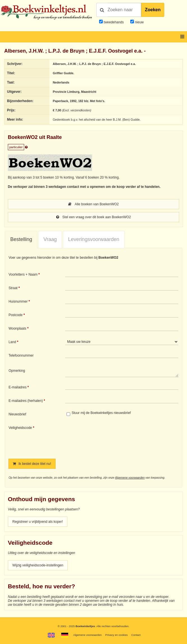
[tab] (21, 240)
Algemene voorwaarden (130, 478)
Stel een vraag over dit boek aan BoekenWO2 (93, 217)
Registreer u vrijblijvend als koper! (38, 522)
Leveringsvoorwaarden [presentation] (94, 239)
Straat (13, 288)
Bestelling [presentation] (21, 239)
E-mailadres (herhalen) (26, 401)
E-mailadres (17, 387)
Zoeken (153, 10)
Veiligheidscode (20, 428)
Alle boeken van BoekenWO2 (93, 204)
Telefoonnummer (21, 355)
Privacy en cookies (117, 635)
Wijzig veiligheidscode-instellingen (38, 565)
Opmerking (17, 371)
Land (12, 342)
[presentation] (112, 438)
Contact (136, 635)
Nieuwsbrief (17, 414)
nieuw (139, 22)
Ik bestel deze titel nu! (32, 464)
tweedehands (114, 22)
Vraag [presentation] (50, 239)
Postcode (15, 315)
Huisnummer (18, 301)
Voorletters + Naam (23, 274)
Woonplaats (17, 328)
